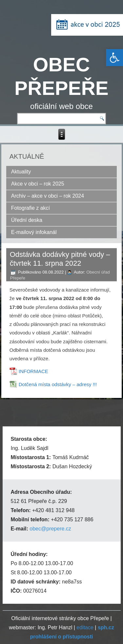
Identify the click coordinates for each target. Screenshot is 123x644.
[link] (114, 58)
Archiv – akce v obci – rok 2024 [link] (48, 196)
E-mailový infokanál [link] (34, 232)
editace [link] (85, 627)
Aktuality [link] (21, 172)
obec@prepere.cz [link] (50, 529)
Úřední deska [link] (27, 220)
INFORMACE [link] (33, 371)
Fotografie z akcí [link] (31, 208)
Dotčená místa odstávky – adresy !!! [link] (58, 384)
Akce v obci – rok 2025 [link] (38, 184)
